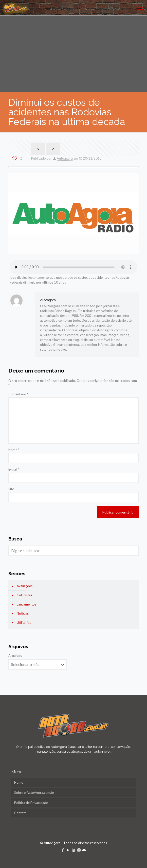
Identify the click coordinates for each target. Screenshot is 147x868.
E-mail (14, 469)
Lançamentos (26, 604)
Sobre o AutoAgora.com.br (34, 793)
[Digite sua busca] (73, 551)
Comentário (18, 394)
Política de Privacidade (31, 803)
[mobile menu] (140, 8)
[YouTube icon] (68, 850)
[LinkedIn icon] (74, 850)
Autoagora (65, 158)
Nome (14, 450)
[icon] (84, 850)
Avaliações (25, 586)
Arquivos (15, 656)
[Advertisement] (73, 54)
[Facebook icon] (63, 850)
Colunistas (24, 595)
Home (19, 782)
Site (11, 489)
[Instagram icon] (79, 850)
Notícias (23, 613)
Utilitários (24, 623)
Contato (20, 813)
